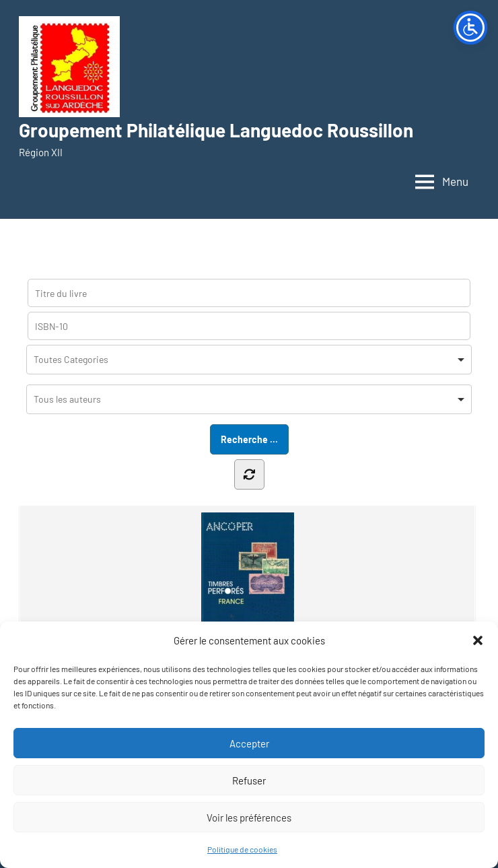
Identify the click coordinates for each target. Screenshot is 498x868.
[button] (478, 640)
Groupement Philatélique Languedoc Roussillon (216, 130)
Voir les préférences (249, 817)
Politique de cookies (242, 849)
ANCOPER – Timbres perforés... (247, 592)
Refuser (249, 780)
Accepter (249, 743)
